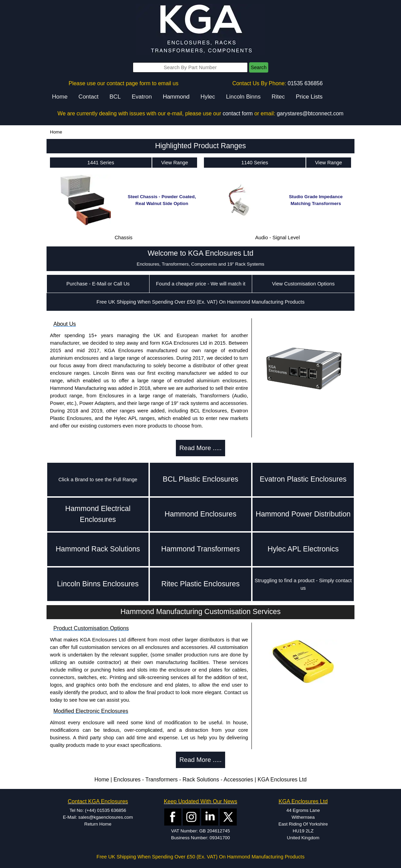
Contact (88, 97)
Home (60, 97)
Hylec (208, 97)
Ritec (278, 97)
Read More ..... (200, 448)
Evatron (142, 97)
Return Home (98, 824)
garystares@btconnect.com (310, 113)
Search (259, 67)
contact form (238, 113)
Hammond (176, 97)
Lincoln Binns (243, 97)
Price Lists (309, 97)
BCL (115, 97)
